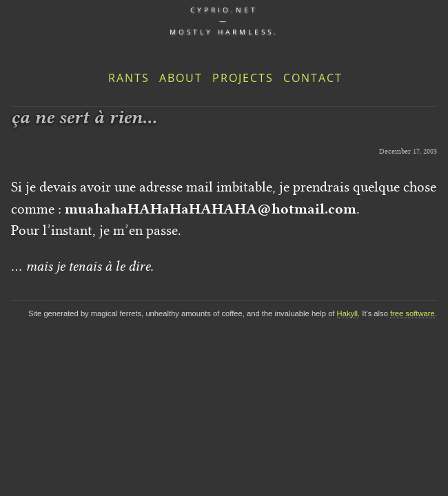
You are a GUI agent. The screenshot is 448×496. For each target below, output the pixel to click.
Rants (129, 78)
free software (413, 313)
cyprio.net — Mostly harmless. (224, 21)
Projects (243, 78)
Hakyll (347, 313)
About (181, 78)
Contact (313, 78)
